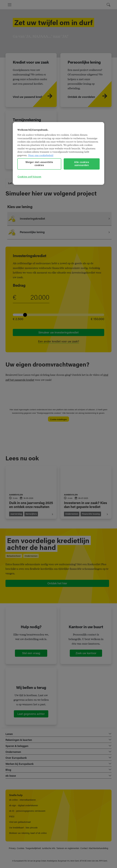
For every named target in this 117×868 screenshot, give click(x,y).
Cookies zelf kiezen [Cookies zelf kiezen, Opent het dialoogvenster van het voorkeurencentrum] (29, 177)
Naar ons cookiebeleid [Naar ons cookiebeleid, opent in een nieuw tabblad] (41, 155)
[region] (58, 153)
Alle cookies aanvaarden (82, 164)
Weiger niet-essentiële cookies (39, 164)
